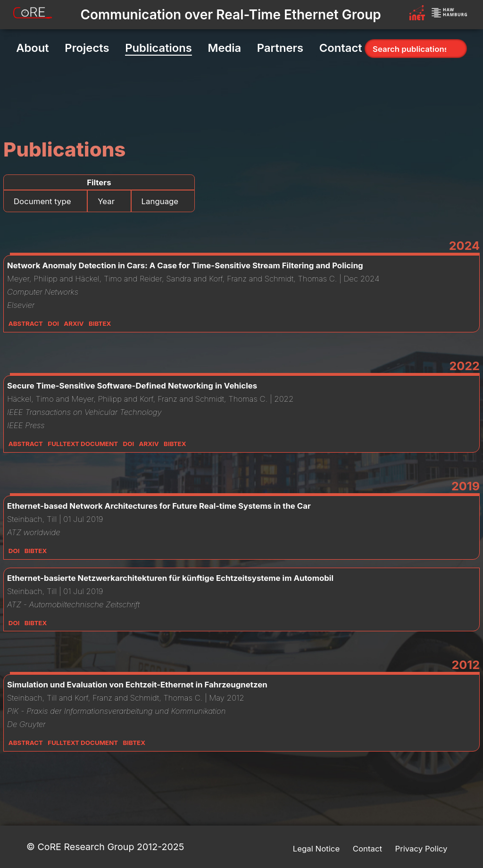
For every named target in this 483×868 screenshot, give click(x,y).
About (33, 48)
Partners (280, 48)
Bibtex (100, 323)
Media (224, 48)
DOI (53, 323)
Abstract (26, 323)
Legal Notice (316, 849)
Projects (87, 48)
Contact (341, 48)
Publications (158, 48)
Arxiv (74, 323)
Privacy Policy (421, 849)
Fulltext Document (83, 444)
